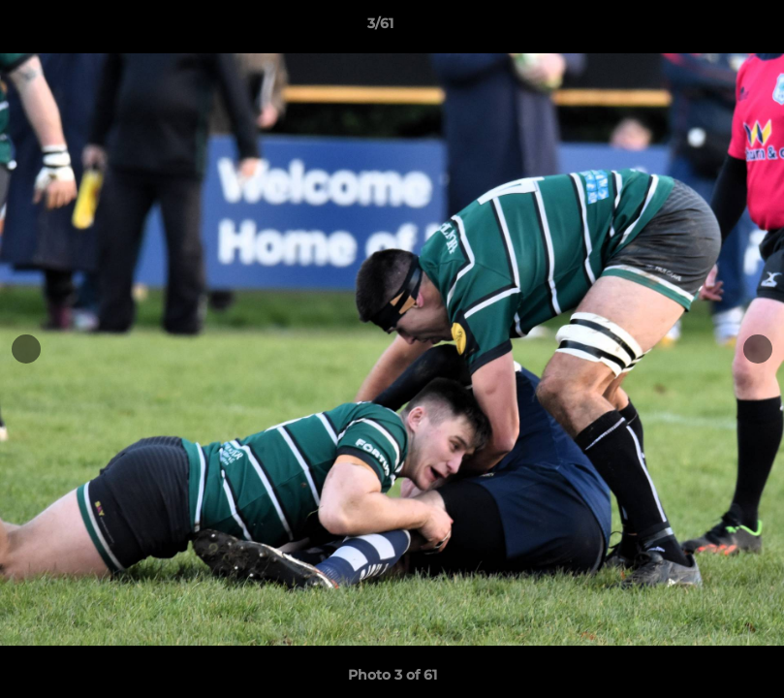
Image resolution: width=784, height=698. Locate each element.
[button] (703, 28)
